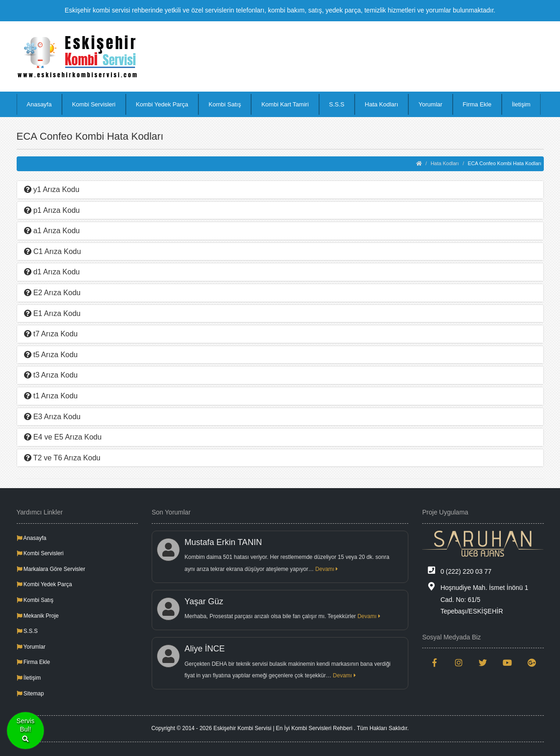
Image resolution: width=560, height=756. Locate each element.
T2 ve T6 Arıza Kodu (62, 458)
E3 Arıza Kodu (52, 417)
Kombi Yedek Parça (162, 104)
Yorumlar (431, 104)
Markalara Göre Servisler (51, 569)
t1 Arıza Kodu (51, 396)
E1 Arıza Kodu (52, 313)
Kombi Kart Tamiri (285, 104)
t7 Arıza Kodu (51, 334)
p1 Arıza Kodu (52, 210)
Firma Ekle (477, 104)
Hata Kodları (382, 104)
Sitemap (30, 694)
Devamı (327, 569)
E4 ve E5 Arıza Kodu (63, 437)
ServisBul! (26, 731)
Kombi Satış (225, 104)
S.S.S (337, 104)
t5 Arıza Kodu (51, 355)
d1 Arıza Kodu (52, 272)
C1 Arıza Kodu (53, 251)
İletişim (521, 104)
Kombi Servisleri (94, 104)
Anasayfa (39, 104)
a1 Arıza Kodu (52, 231)
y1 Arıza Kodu (52, 189)
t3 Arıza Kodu (51, 375)
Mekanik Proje (38, 616)
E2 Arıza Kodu (52, 293)
